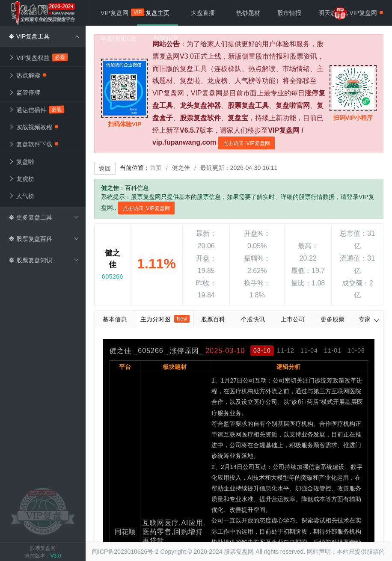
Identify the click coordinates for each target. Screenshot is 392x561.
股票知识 (166, 39)
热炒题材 (248, 13)
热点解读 (27, 75)
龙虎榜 (21, 179)
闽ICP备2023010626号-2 (125, 552)
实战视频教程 (33, 127)
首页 (156, 168)
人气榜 (21, 196)
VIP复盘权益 (38, 57)
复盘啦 (21, 162)
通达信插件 (36, 110)
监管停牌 (24, 92)
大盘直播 (203, 13)
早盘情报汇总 (119, 39)
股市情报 (289, 13)
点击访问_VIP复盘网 (246, 143)
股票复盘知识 (44, 260)
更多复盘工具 (44, 217)
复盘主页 (157, 13)
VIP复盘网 (119, 12)
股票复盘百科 (44, 239)
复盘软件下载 (33, 144)
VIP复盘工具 (44, 36)
